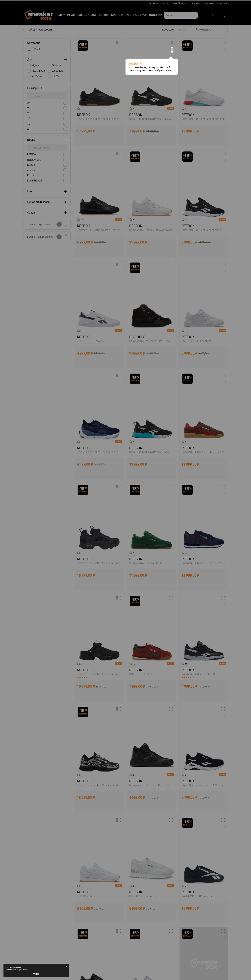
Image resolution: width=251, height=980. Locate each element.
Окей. (36, 973)
